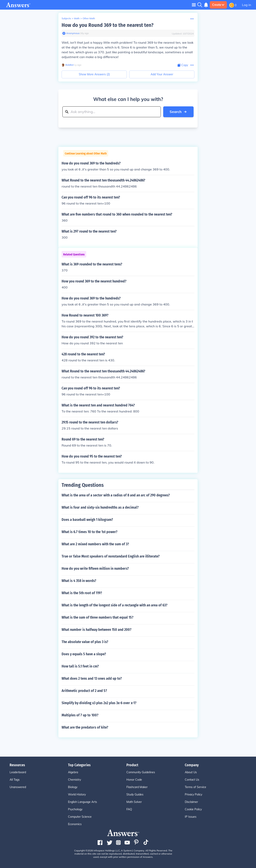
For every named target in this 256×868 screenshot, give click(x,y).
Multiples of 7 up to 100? (80, 715)
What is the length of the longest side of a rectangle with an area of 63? (114, 605)
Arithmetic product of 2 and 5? (84, 691)
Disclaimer (191, 802)
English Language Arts (82, 802)
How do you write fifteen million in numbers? (95, 569)
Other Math (89, 18)
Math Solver (134, 802)
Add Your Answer (162, 74)
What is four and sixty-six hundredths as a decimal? (100, 507)
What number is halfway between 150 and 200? (96, 630)
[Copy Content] (183, 65)
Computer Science (80, 817)
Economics (75, 824)
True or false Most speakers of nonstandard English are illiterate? (111, 556)
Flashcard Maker (137, 787)
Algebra (73, 772)
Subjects (66, 18)
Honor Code (134, 780)
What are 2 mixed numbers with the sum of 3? (95, 544)
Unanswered (18, 787)
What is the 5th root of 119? (82, 593)
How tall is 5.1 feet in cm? (80, 666)
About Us (191, 772)
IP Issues (191, 817)
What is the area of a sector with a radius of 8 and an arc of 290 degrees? (116, 495)
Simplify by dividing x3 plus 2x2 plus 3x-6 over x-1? (99, 703)
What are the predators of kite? (85, 727)
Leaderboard (18, 772)
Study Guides (135, 794)
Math (77, 18)
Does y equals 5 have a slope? (84, 654)
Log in (246, 5)
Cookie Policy (193, 809)
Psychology (75, 809)
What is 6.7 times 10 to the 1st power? (89, 532)
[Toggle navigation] (194, 5)
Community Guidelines (141, 772)
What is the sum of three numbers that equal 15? (97, 617)
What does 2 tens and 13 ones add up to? (92, 678)
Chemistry (74, 780)
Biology (73, 787)
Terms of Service (195, 787)
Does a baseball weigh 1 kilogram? (87, 520)
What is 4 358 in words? (79, 581)
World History (77, 794)
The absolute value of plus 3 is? (85, 642)
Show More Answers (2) (94, 74)
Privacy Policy (193, 794)
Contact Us (192, 780)
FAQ (129, 809)
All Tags (15, 780)
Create (218, 5)
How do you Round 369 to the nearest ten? (107, 25)
